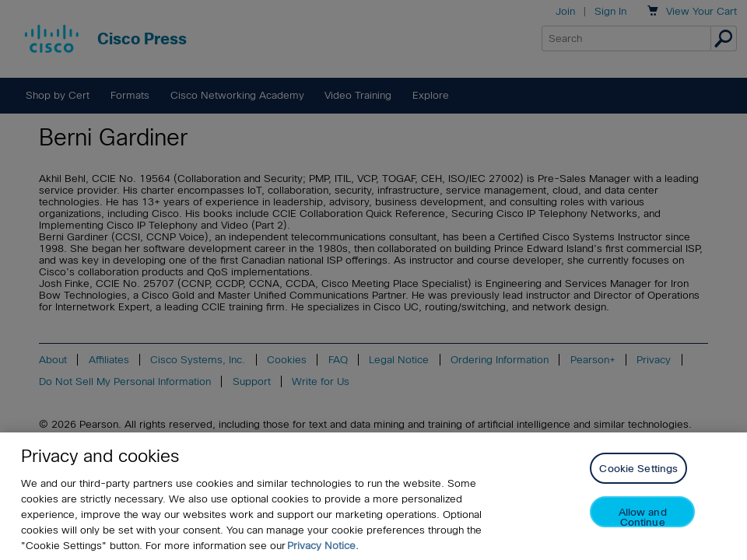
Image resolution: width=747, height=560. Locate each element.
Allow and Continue (643, 517)
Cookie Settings (638, 469)
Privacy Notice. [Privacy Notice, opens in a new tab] (323, 546)
